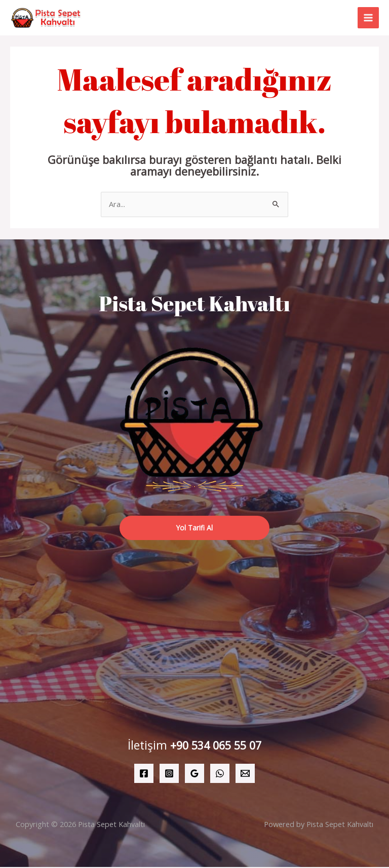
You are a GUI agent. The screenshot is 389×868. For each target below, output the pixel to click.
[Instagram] (169, 774)
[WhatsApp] (220, 774)
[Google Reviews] (194, 774)
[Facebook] (144, 774)
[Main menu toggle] (368, 18)
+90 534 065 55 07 (216, 746)
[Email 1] (245, 774)
